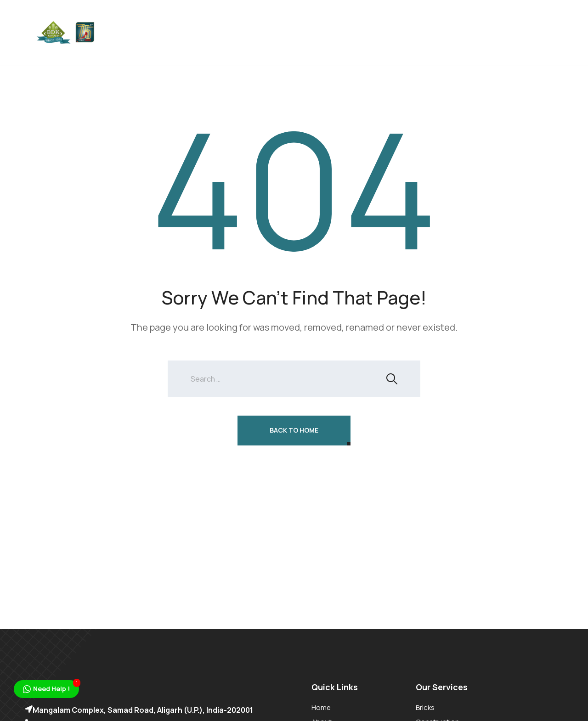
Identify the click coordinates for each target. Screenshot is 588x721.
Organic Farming (402, 20)
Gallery (138, 43)
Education (336, 20)
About (174, 20)
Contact (192, 43)
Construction (272, 20)
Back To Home (294, 430)
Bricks (216, 20)
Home (133, 20)
